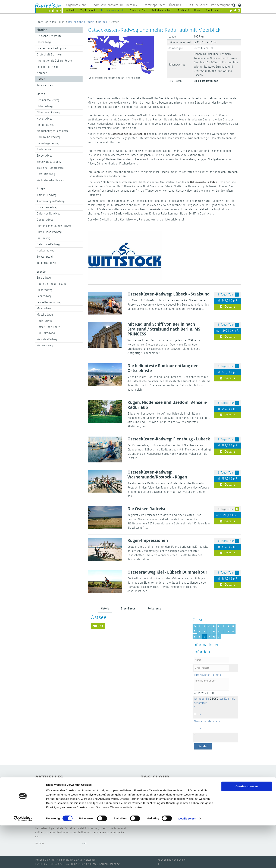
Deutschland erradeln (81, 22)
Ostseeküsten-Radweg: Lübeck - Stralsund (169, 294)
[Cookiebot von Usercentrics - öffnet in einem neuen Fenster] (23, 861)
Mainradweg (44, 308)
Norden (103, 22)
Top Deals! (183, 10)
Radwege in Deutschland (157, 803)
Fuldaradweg (45, 290)
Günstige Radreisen (154, 797)
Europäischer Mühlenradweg (54, 226)
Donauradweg (45, 220)
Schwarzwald (45, 257)
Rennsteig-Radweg (48, 143)
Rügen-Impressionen (148, 540)
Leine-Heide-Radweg (49, 302)
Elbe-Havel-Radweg (48, 112)
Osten (41, 94)
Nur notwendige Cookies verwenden (247, 842)
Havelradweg (45, 119)
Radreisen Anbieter (196, 808)
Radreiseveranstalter (217, 803)
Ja (199, 714)
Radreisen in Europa (188, 803)
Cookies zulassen (247, 829)
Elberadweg (44, 42)
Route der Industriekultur (52, 284)
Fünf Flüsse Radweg (49, 232)
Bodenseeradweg (47, 207)
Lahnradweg (44, 296)
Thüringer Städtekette (50, 168)
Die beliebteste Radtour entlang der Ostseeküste (163, 368)
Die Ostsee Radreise (147, 509)
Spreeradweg (45, 156)
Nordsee (42, 73)
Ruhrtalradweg (46, 333)
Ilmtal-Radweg (46, 125)
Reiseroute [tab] (154, 609)
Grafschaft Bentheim (50, 55)
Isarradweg (44, 238)
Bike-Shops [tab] (128, 609)
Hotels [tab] (105, 609)
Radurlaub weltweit (223, 808)
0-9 (195, 629)
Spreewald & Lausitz (49, 162)
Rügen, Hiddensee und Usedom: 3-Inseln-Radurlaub (167, 405)
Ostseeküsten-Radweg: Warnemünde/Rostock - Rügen (157, 475)
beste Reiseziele (209, 791)
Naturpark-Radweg (48, 244)
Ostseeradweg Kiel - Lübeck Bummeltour (167, 572)
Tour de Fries (45, 85)
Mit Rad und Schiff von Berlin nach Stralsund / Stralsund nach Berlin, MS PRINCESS (164, 329)
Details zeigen (187, 861)
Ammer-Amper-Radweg (51, 201)
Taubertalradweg (47, 263)
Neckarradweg (46, 251)
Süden (41, 189)
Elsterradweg (45, 106)
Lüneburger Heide (48, 67)
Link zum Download (206, 81)
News (197, 10)
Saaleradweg (45, 149)
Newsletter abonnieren (208, 721)
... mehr (83, 809)
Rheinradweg (45, 321)
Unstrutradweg (46, 174)
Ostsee (41, 79)
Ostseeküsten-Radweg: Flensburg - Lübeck (169, 439)
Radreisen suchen (185, 791)
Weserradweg (45, 345)
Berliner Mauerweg (48, 100)
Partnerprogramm (181, 797)
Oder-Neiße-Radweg (49, 137)
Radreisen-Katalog (153, 808)
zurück (98, 626)
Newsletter (175, 808)
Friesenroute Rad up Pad (52, 48)
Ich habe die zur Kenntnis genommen (215, 701)
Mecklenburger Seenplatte (53, 131)
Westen (42, 271)
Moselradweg (45, 315)
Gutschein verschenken (156, 791)
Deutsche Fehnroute (49, 36)
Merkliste (70, 10)
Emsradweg (44, 278)
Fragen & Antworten (208, 797)
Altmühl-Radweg (47, 195)
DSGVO (214, 699)
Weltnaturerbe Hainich (51, 180)
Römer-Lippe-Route (48, 327)
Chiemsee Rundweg (49, 214)
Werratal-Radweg (47, 339)
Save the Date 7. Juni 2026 (60, 794)
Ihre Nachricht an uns (207, 675)
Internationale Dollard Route (54, 61)
